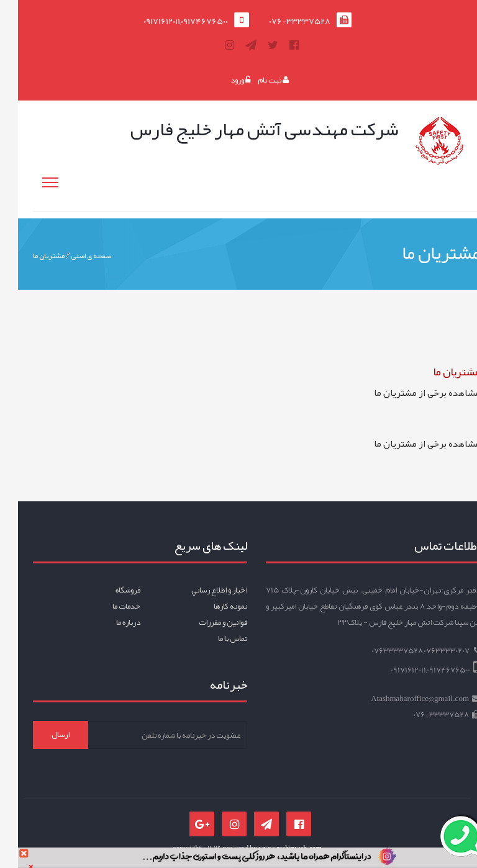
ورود (222, 80)
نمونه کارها (212, 606)
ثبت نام (255, 80)
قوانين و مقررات (205, 622)
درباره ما (110, 622)
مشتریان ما (31, 256)
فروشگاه (110, 590)
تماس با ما (215, 638)
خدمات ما (108, 606)
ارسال (43, 735)
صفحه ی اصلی (73, 256)
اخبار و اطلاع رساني (201, 590)
